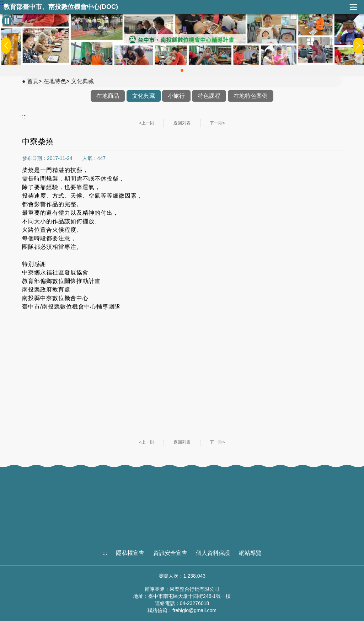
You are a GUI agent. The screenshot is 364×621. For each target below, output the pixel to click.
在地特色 (55, 81)
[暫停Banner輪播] (7, 21)
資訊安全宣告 (170, 553)
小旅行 (176, 96)
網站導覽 (250, 553)
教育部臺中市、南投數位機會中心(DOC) (61, 7)
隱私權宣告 (130, 553)
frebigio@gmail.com (194, 610)
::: (2, 3)
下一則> (217, 123)
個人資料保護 (213, 553)
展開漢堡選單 (353, 7)
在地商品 (108, 96)
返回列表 (182, 123)
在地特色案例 (251, 96)
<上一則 (147, 123)
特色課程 (209, 96)
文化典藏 (82, 81)
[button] (182, 70)
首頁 (33, 81)
